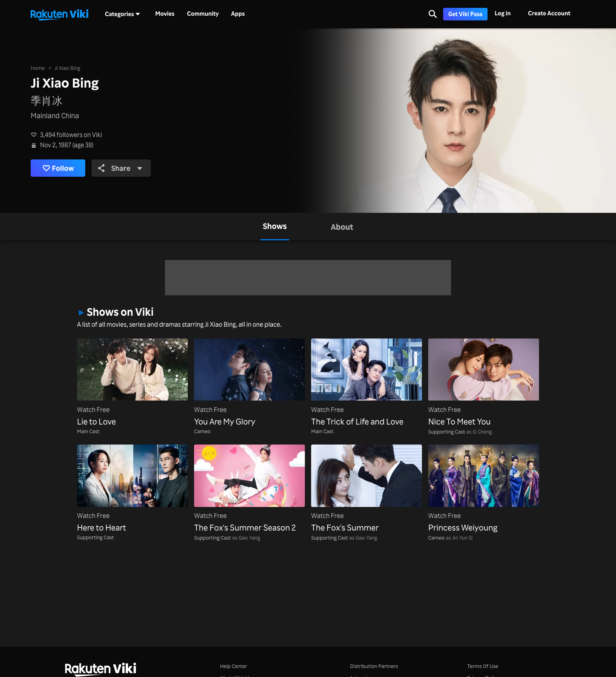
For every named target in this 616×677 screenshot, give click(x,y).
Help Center (234, 666)
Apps (238, 14)
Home (38, 68)
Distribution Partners (374, 666)
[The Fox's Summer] (367, 489)
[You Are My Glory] (249, 383)
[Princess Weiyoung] (484, 489)
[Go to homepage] (59, 14)
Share (120, 168)
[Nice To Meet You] (484, 383)
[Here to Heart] (132, 489)
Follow (58, 168)
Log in (503, 13)
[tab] (275, 227)
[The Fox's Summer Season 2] (249, 489)
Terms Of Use (483, 666)
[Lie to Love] (132, 383)
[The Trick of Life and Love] (367, 383)
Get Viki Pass (465, 14)
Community (203, 14)
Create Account (549, 13)
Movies (165, 14)
